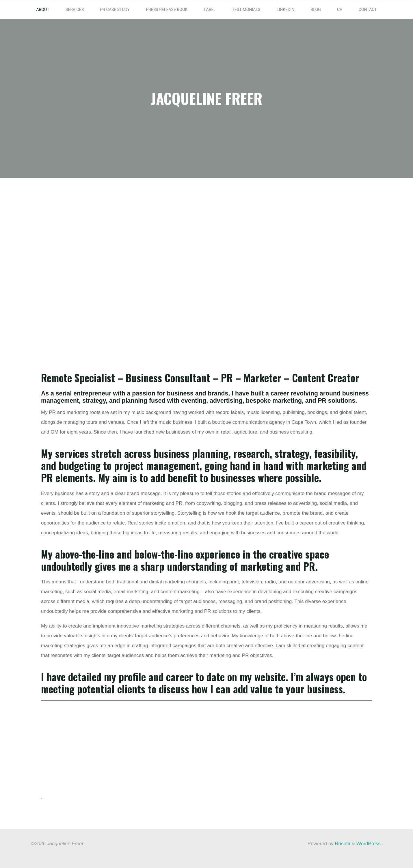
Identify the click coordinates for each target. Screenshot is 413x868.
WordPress (369, 843)
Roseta (342, 843)
